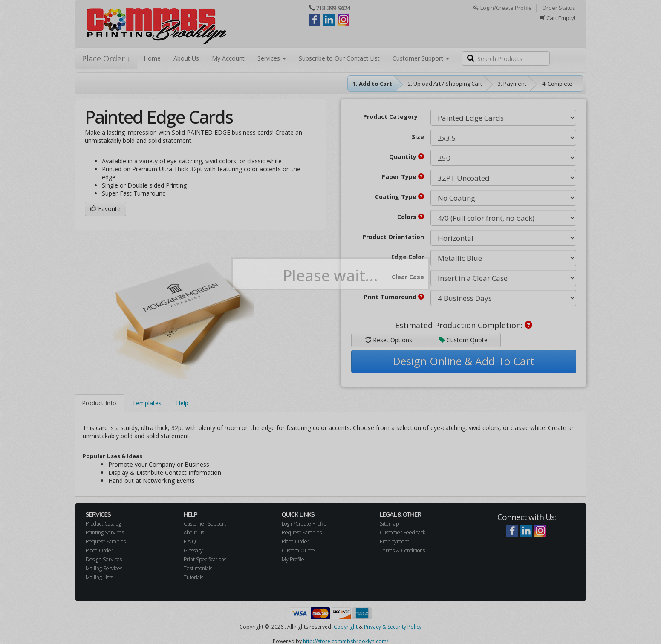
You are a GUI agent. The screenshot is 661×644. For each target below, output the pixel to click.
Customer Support (421, 58)
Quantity (407, 157)
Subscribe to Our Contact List (339, 58)
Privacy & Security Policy (393, 627)
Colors (411, 217)
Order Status (559, 8)
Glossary (193, 550)
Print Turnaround (394, 297)
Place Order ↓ (106, 58)
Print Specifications (205, 559)
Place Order (100, 550)
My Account (228, 58)
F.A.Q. (191, 541)
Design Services (104, 559)
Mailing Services (104, 568)
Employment (394, 541)
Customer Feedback (403, 533)
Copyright (346, 627)
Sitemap (389, 524)
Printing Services (105, 533)
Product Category (390, 117)
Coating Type (400, 197)
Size (418, 137)
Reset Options (389, 340)
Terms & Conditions (402, 550)
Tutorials (193, 577)
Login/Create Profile (503, 8)
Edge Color (408, 257)
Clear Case (408, 277)
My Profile (293, 559)
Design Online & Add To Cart (464, 361)
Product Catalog (103, 524)
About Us (186, 58)
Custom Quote (463, 340)
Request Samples (106, 541)
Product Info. (100, 403)
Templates (147, 403)
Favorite (105, 209)
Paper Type (403, 177)
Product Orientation (393, 237)
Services (272, 58)
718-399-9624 (333, 8)
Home (152, 58)
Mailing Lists (99, 577)
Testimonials (198, 568)
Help (182, 403)
